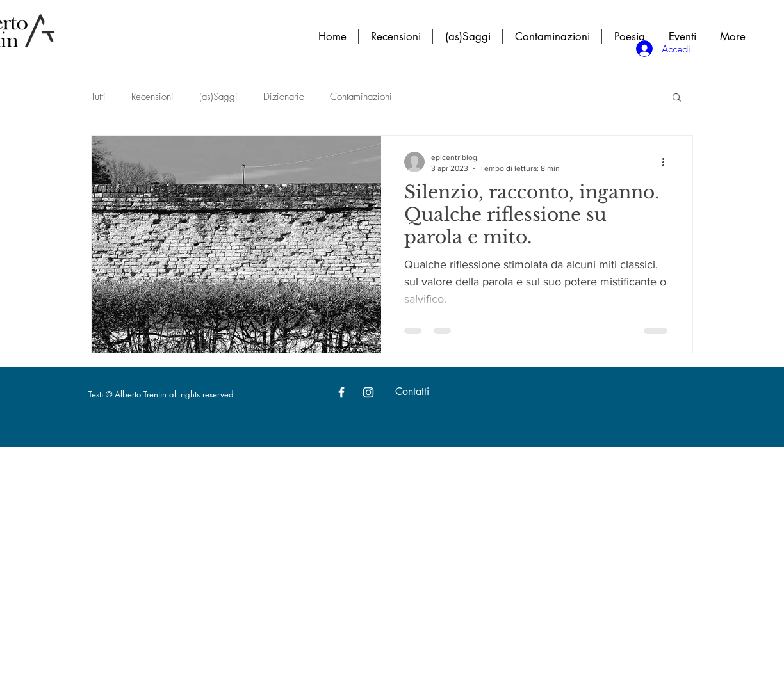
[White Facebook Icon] (341, 392)
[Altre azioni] (667, 162)
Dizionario (284, 97)
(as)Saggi (218, 97)
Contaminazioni (361, 97)
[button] (677, 98)
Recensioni (152, 97)
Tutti (98, 97)
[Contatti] (412, 392)
